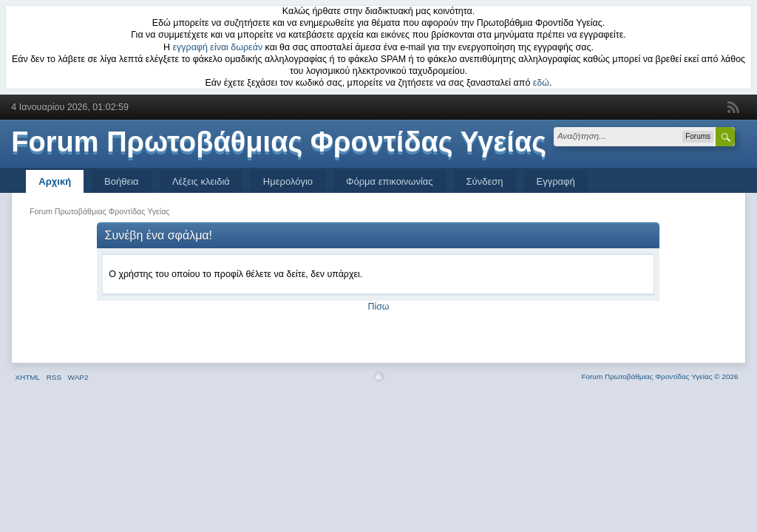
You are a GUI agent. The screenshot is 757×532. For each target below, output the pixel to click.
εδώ (541, 83)
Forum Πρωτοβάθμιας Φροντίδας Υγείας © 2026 (659, 376)
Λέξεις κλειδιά (201, 181)
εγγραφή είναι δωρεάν (218, 47)
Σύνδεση (485, 181)
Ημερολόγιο (288, 181)
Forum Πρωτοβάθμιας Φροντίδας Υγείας (279, 142)
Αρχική (55, 181)
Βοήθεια (122, 181)
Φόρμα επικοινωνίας (390, 181)
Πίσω (378, 307)
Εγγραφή (556, 181)
